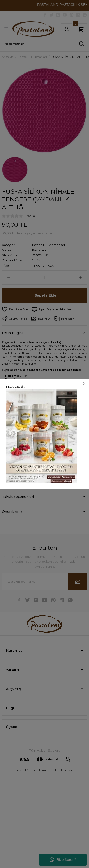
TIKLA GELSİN (15, 387)
